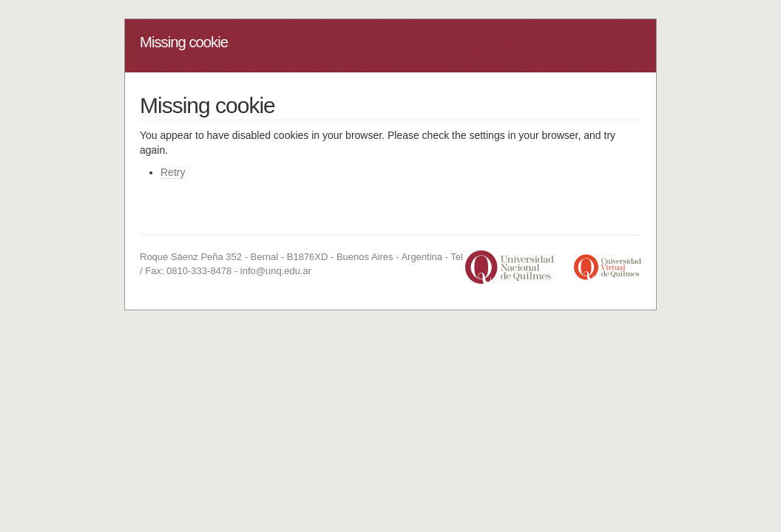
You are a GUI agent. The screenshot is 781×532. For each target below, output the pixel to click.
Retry (173, 172)
